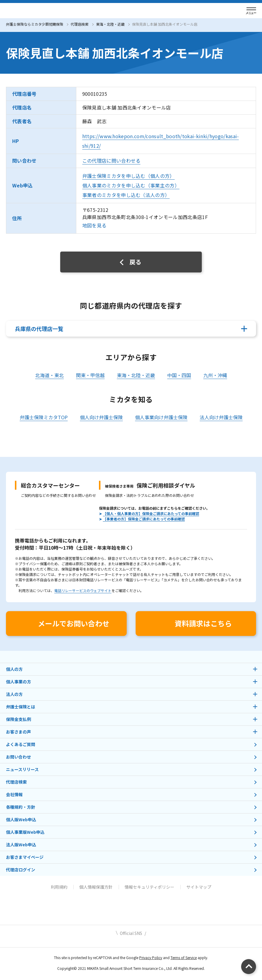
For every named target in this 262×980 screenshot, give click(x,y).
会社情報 (14, 794)
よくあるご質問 (21, 744)
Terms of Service (184, 957)
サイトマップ (199, 887)
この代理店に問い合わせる (111, 161)
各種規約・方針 (21, 807)
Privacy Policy (151, 957)
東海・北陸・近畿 (110, 24)
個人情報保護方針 (96, 887)
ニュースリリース (22, 769)
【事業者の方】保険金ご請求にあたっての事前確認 (144, 519)
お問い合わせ (18, 757)
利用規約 (59, 887)
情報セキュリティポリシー (149, 887)
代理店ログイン (21, 870)
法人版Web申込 (21, 845)
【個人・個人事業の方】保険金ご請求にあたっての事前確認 (151, 513)
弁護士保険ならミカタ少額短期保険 (35, 24)
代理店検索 (80, 24)
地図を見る (94, 225)
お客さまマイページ (25, 857)
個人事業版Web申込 (25, 832)
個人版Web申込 (21, 819)
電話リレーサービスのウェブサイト (83, 590)
